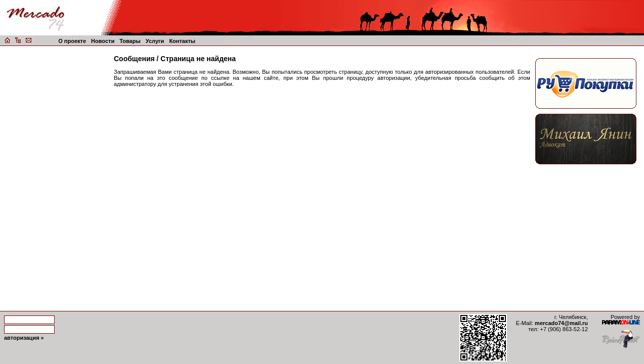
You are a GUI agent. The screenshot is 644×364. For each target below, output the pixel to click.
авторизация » (24, 338)
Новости (103, 41)
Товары (130, 41)
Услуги (155, 41)
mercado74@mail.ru (561, 323)
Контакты (182, 41)
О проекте (72, 41)
